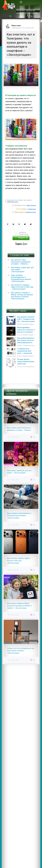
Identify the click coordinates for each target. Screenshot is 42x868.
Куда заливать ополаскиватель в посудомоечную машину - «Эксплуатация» (19, 516)
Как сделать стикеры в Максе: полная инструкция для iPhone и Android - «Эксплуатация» (19, 606)
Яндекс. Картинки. (31, 205)
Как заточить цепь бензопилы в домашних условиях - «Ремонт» (19, 429)
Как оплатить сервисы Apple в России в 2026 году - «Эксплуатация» (19, 561)
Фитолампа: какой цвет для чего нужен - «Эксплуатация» (19, 472)
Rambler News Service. (13, 202)
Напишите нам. (32, 209)
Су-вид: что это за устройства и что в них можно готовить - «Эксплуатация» (21, 651)
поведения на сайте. (31, 212)
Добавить (21, 233)
